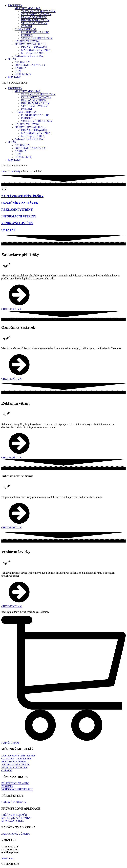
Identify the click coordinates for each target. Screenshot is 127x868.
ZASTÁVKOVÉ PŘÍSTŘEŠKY (38, 11)
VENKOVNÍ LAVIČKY (34, 23)
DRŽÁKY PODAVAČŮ (34, 47)
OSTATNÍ (27, 26)
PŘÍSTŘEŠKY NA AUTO (35, 32)
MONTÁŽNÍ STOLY (33, 53)
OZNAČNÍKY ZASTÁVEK (36, 14)
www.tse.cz (7, 858)
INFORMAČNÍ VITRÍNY (35, 20)
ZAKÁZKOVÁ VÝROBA (16, 834)
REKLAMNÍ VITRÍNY (34, 17)
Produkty (15, 171)
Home (5, 171)
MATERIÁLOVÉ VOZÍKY (36, 50)
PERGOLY (27, 35)
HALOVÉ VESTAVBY (14, 802)
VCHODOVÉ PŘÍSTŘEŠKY (37, 38)
